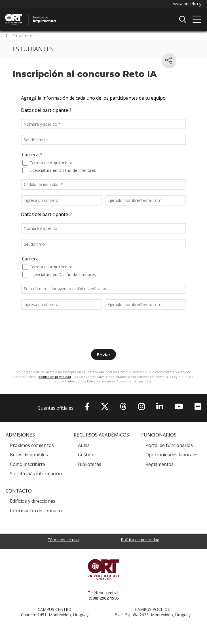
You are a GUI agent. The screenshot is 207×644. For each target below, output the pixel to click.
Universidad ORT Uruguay (103, 570)
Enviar (103, 355)
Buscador (183, 20)
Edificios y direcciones (33, 502)
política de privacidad (55, 377)
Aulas (84, 446)
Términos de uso (63, 540)
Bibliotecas (90, 465)
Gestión (86, 455)
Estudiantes (23, 36)
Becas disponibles (29, 455)
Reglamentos (160, 465)
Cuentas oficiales (56, 409)
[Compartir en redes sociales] (169, 60)
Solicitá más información (36, 474)
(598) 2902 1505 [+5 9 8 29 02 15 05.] (104, 599)
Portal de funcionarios (169, 446)
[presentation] (103, 327)
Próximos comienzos (32, 446)
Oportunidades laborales (172, 455)
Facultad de (64, 14)
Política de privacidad (140, 540)
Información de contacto (36, 511)
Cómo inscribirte (28, 465)
